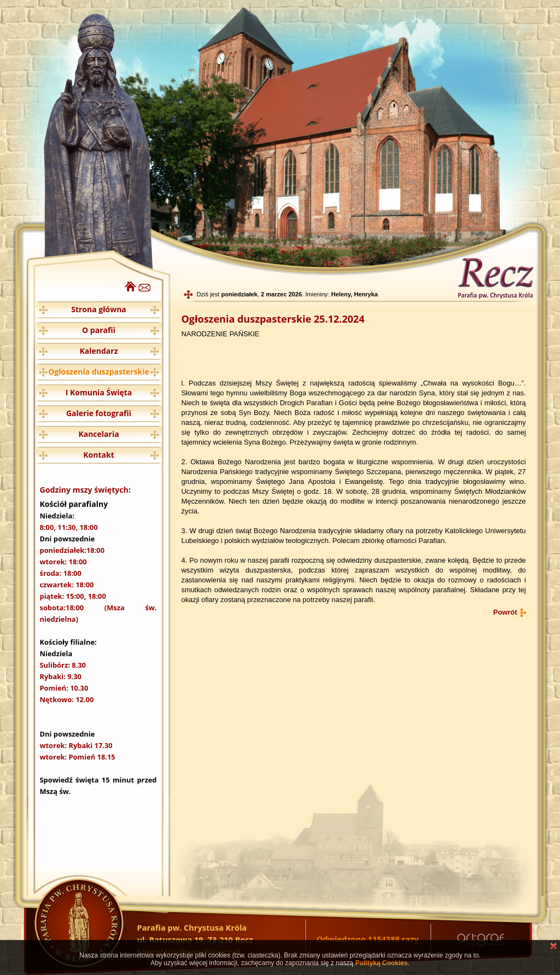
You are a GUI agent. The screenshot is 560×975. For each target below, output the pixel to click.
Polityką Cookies (381, 963)
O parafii (99, 330)
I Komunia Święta (99, 392)
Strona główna (99, 309)
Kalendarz (99, 351)
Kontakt (98, 455)
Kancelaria (98, 434)
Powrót (505, 612)
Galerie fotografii (99, 413)
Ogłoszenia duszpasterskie (99, 372)
